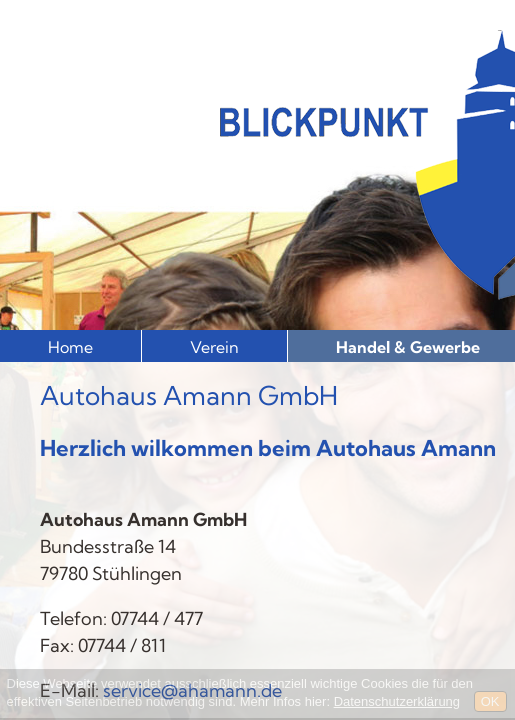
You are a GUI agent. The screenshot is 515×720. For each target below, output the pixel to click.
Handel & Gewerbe (408, 347)
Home (70, 347)
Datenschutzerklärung (397, 701)
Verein (214, 347)
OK (490, 701)
